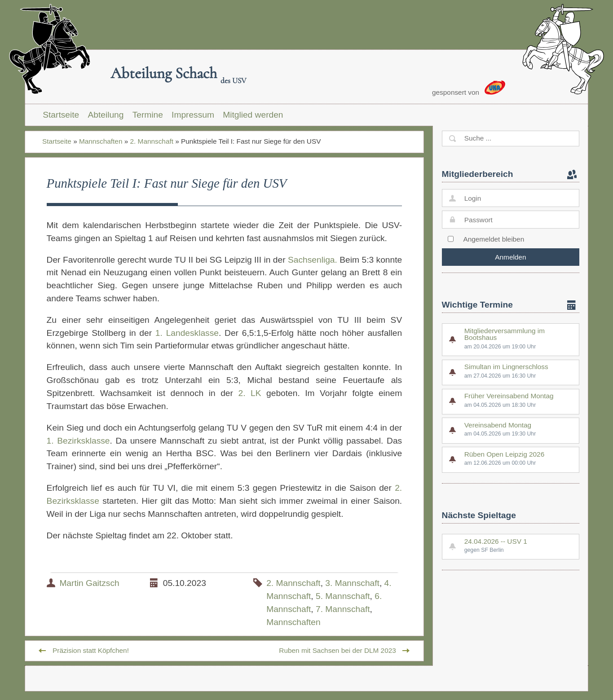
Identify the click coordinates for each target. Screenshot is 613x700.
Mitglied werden (253, 115)
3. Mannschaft (352, 583)
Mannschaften (101, 141)
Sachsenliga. (313, 260)
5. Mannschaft (343, 596)
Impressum (193, 115)
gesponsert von (469, 88)
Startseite (61, 115)
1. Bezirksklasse (78, 441)
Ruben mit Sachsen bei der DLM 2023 (337, 650)
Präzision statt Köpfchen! (91, 650)
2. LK (249, 393)
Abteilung (106, 115)
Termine (148, 115)
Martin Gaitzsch (89, 583)
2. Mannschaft (152, 141)
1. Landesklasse (187, 333)
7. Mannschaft (343, 609)
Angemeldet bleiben (494, 239)
